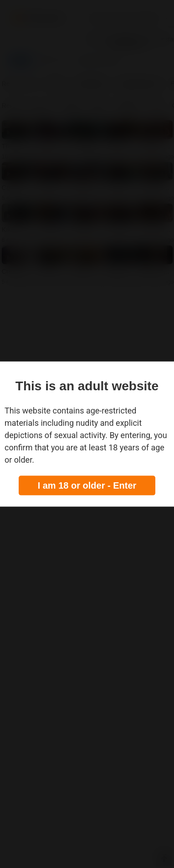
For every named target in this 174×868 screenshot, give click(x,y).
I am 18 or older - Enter (87, 485)
